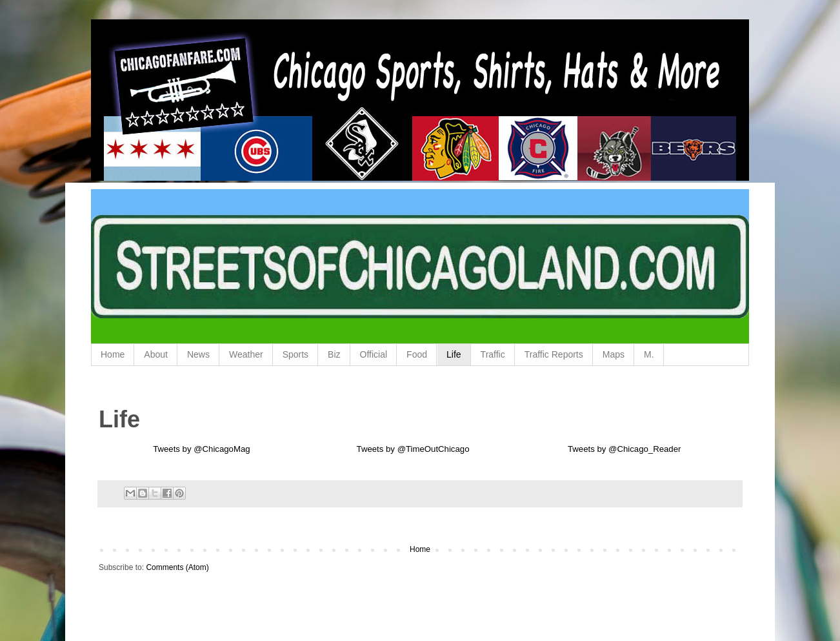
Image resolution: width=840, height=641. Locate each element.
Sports (295, 354)
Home (113, 354)
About (156, 354)
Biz (334, 354)
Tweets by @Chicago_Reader (624, 449)
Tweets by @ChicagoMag (201, 449)
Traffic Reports (554, 354)
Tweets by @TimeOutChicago (413, 449)
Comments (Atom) (177, 567)
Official (374, 354)
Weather (246, 354)
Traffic (493, 354)
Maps (614, 354)
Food (417, 354)
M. (649, 354)
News (198, 354)
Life (454, 354)
